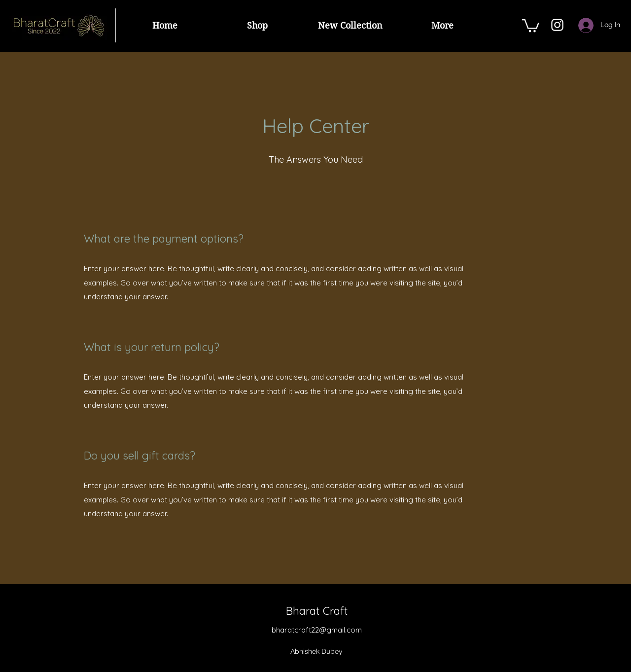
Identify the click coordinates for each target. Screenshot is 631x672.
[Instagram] (557, 25)
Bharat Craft (317, 611)
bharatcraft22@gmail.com (317, 630)
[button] (531, 25)
